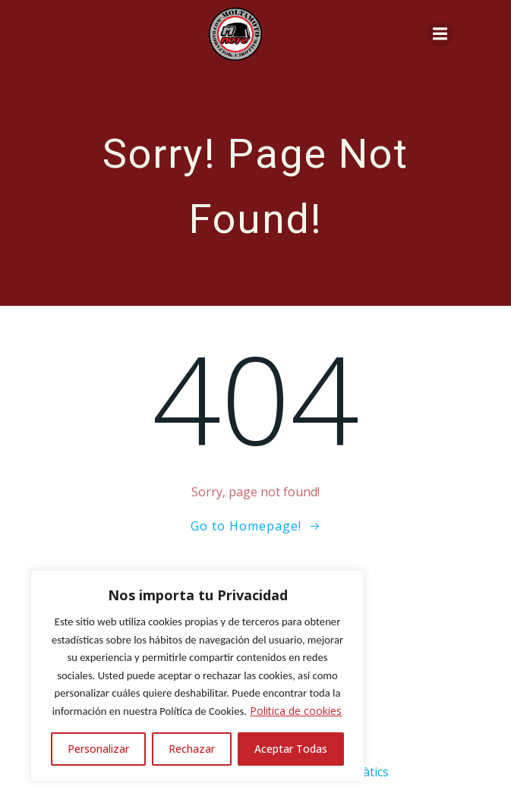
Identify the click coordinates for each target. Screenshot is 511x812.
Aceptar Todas (291, 749)
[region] (197, 676)
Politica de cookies (296, 711)
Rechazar (192, 749)
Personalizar (98, 749)
